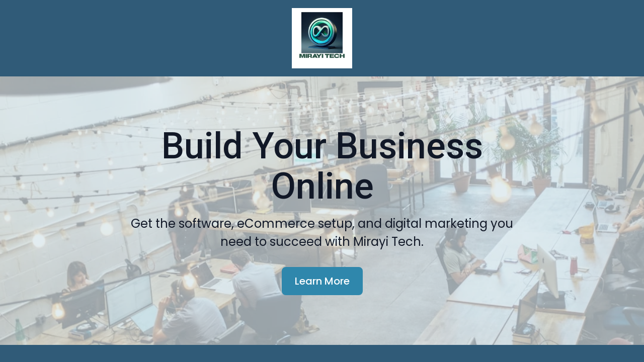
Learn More (322, 312)
